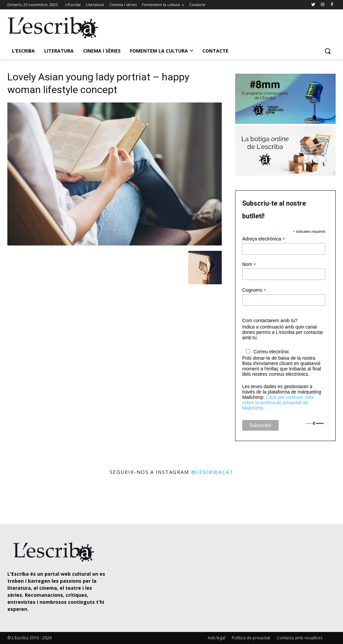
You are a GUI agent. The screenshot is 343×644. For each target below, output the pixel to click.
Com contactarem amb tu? (270, 320)
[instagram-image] (20, 500)
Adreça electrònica (264, 239)
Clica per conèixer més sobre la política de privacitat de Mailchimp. (278, 403)
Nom (249, 264)
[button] (328, 51)
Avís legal (217, 638)
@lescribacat (212, 472)
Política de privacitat (251, 638)
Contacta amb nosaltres (299, 638)
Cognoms (254, 290)
